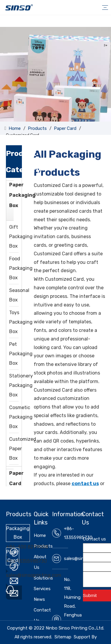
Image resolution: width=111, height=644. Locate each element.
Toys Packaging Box (21, 322)
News (39, 599)
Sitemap (63, 637)
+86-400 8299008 (27, 547)
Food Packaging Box (21, 268)
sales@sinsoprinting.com (34, 575)
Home (40, 535)
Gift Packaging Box (21, 237)
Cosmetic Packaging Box (21, 417)
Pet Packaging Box (21, 354)
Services (42, 589)
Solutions (43, 578)
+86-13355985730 (26, 561)
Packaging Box (18, 533)
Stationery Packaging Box (21, 385)
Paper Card (16, 478)
